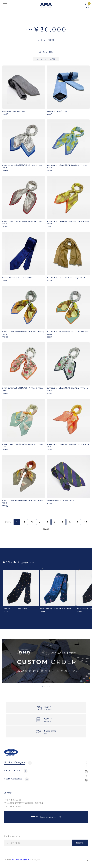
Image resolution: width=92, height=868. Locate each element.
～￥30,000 (50, 40)
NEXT (46, 529)
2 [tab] (45, 686)
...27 (85, 522)
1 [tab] (43, 686)
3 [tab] (47, 686)
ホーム (40, 40)
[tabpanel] (46, 661)
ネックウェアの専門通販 (20, 860)
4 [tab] (49, 686)
